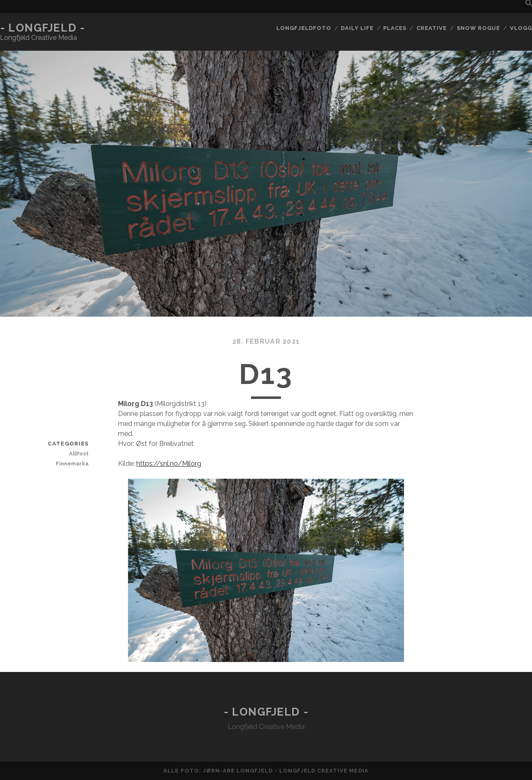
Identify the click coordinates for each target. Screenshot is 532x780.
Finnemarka (72, 464)
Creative (432, 28)
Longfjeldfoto (304, 28)
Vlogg (521, 28)
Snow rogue (478, 28)
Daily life (357, 28)
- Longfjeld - (42, 28)
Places (395, 28)
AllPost (79, 454)
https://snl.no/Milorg (169, 464)
